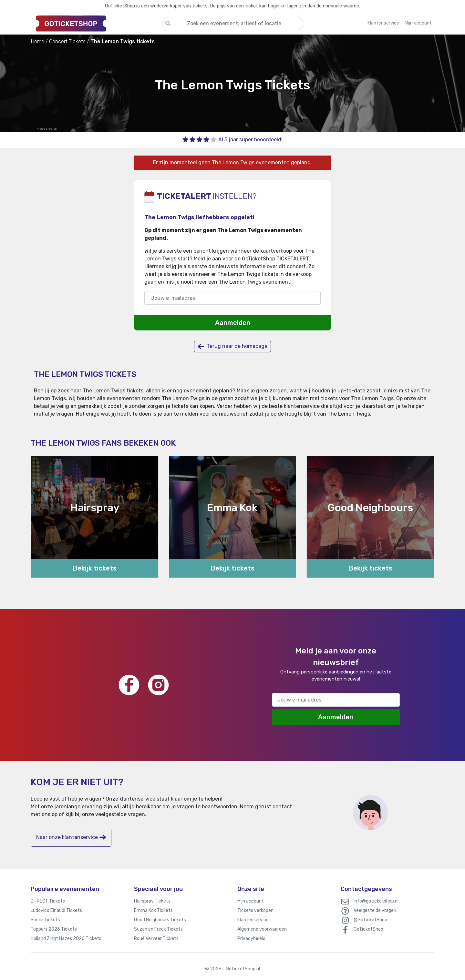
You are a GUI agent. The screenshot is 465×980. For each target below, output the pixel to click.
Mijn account (251, 901)
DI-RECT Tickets (48, 901)
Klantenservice (253, 920)
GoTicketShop (368, 929)
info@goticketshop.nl (376, 901)
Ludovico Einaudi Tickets (56, 910)
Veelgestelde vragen (375, 910)
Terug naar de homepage (232, 346)
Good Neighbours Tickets (160, 920)
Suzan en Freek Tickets (158, 929)
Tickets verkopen (255, 910)
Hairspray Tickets (152, 901)
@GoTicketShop (370, 920)
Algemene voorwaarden (262, 929)
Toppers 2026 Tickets (54, 929)
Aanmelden (233, 323)
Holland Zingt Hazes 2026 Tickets (66, 939)
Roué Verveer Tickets (156, 939)
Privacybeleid (251, 939)
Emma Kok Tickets (153, 910)
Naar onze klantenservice (71, 837)
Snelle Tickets (45, 920)
